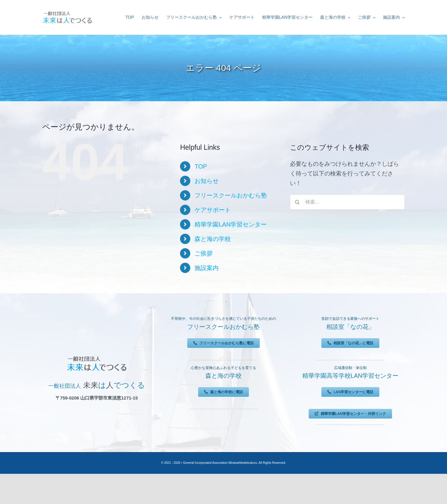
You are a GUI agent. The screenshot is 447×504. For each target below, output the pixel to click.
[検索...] (347, 202)
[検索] (297, 202)
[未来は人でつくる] (67, 13)
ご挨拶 (204, 253)
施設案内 (207, 268)
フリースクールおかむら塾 (231, 195)
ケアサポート (213, 210)
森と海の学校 (213, 239)
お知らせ (207, 181)
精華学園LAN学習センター (231, 224)
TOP (201, 166)
